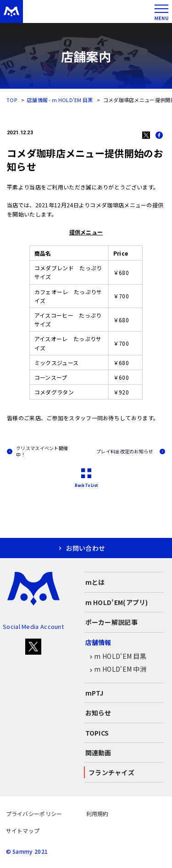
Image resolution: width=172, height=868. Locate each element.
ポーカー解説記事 (111, 622)
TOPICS (97, 733)
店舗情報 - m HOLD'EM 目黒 (60, 100)
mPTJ (94, 693)
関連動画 (98, 753)
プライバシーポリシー (34, 814)
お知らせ (98, 713)
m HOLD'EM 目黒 (116, 657)
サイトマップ (23, 831)
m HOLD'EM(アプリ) (117, 602)
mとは (95, 582)
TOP (12, 100)
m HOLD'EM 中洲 (116, 669)
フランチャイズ (111, 772)
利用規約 (97, 814)
